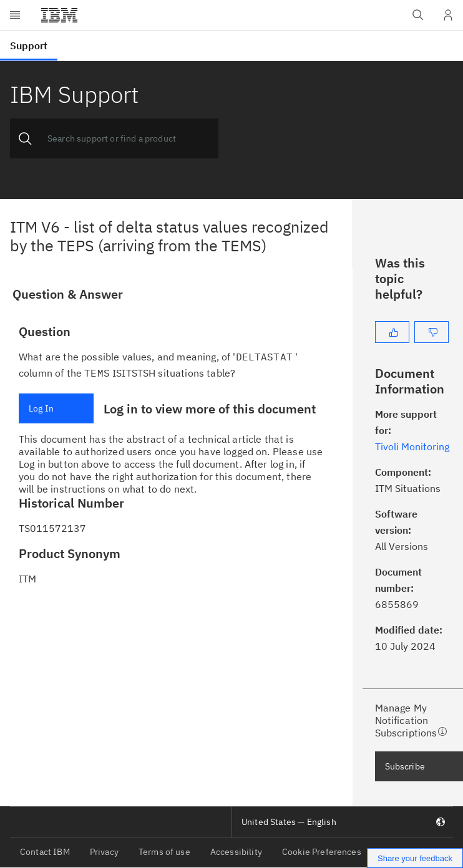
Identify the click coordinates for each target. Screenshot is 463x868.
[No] (431, 332)
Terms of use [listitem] (164, 852)
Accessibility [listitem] (236, 852)
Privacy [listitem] (104, 852)
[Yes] (392, 332)
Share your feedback (415, 858)
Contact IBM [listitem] (45, 852)
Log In (41, 408)
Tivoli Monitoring (412, 446)
